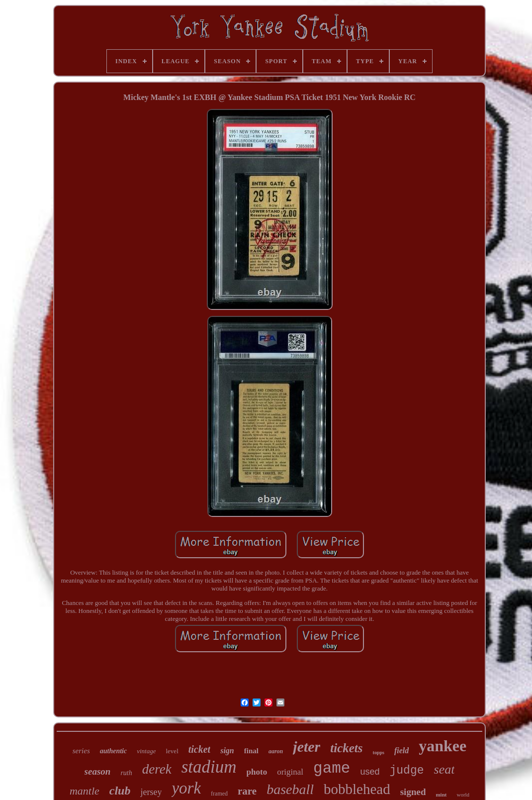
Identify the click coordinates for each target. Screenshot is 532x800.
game (332, 768)
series (81, 751)
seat (444, 769)
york (186, 788)
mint (441, 795)
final (251, 751)
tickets (346, 748)
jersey (151, 792)
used (370, 772)
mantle (85, 791)
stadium (209, 767)
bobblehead (357, 789)
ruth (126, 773)
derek (157, 769)
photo (257, 772)
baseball (290, 789)
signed (413, 792)
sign (227, 750)
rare (247, 791)
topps (379, 752)
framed (219, 794)
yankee (443, 746)
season (98, 771)
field (401, 750)
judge (407, 771)
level (172, 751)
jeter (307, 747)
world (463, 795)
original (290, 772)
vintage (146, 751)
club (120, 791)
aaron (276, 751)
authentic (113, 751)
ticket (199, 749)
